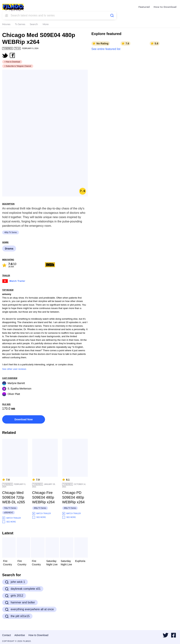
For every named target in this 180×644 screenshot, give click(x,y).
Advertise (20, 635)
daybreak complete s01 (23, 589)
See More (9, 522)
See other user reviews (14, 369)
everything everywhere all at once (29, 609)
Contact (7, 635)
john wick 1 (15, 582)
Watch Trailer (14, 281)
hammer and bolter (20, 603)
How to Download (165, 7)
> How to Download (12, 62)
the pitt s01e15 (17, 616)
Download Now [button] (23, 419)
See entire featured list (106, 49)
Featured (144, 7)
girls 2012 (14, 596)
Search (34, 24)
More (46, 24)
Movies (6, 24)
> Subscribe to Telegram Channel (18, 66)
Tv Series (20, 24)
